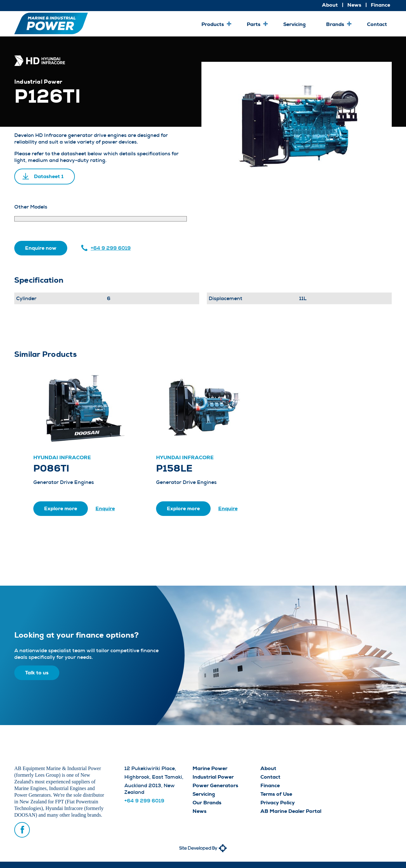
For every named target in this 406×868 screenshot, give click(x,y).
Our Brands (207, 803)
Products (213, 24)
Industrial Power (213, 777)
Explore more (61, 508)
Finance (380, 5)
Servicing (295, 24)
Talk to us (37, 673)
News (354, 5)
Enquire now (41, 248)
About (330, 5)
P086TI (51, 468)
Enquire (105, 508)
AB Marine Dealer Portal (291, 811)
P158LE (174, 468)
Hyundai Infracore (62, 457)
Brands (335, 24)
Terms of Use (276, 794)
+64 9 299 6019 (111, 248)
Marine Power (210, 768)
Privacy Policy (278, 803)
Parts (254, 24)
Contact (377, 24)
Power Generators (215, 785)
